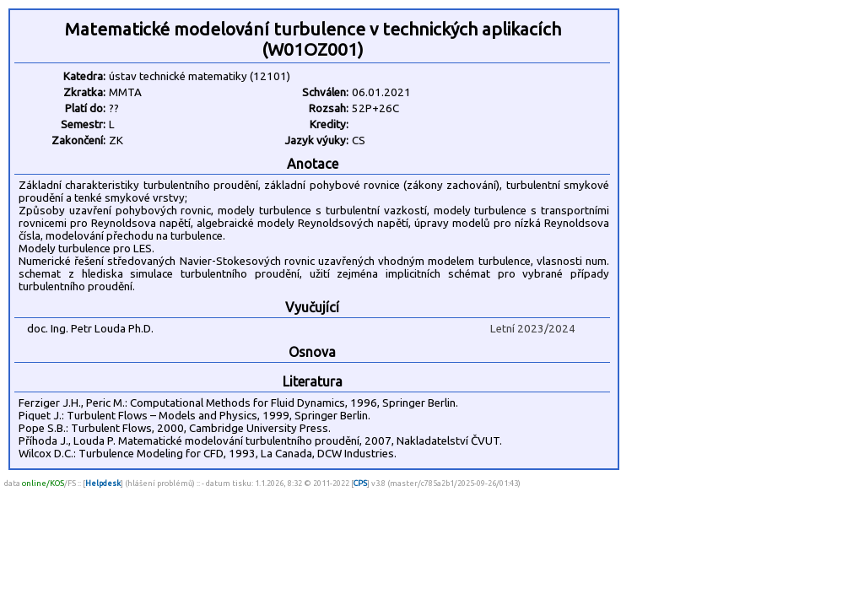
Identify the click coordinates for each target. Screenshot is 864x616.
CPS (360, 483)
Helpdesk (103, 483)
